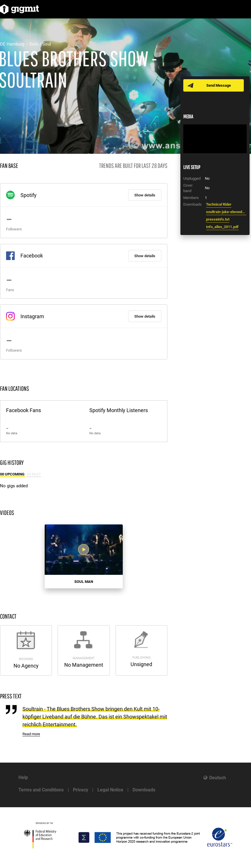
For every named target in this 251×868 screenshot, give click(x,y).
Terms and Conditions (41, 790)
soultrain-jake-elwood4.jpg (226, 212)
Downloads (144, 790)
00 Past (34, 474)
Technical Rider (219, 204)
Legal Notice (110, 790)
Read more (31, 734)
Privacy (81, 790)
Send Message (219, 85)
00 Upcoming (13, 474)
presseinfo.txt (218, 219)
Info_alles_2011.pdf (222, 227)
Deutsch (218, 778)
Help (23, 777)
